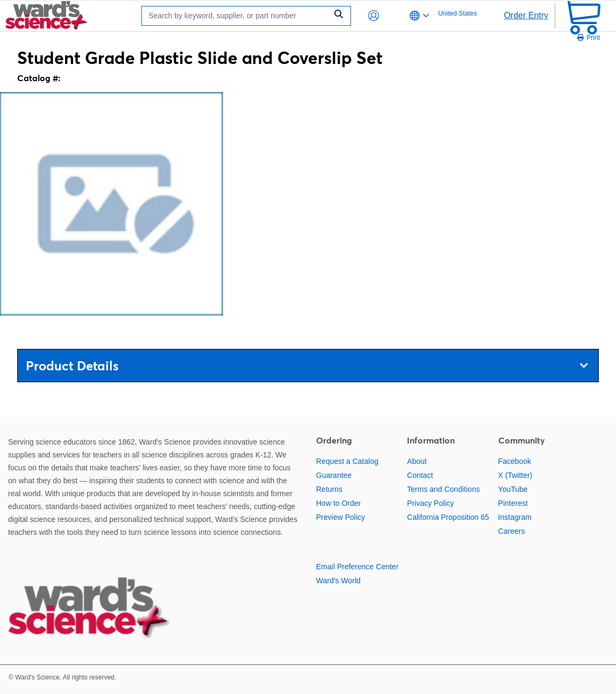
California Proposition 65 (448, 517)
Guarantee (334, 475)
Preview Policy (341, 517)
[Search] (237, 16)
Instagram (515, 517)
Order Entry (526, 15)
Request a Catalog (347, 461)
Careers (512, 531)
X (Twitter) (515, 475)
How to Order (338, 503)
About (417, 461)
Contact (420, 475)
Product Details (307, 366)
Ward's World (338, 581)
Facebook (515, 461)
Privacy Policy (430, 503)
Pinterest (513, 503)
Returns (329, 489)
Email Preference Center (357, 567)
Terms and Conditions (443, 489)
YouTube (513, 489)
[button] (374, 16)
